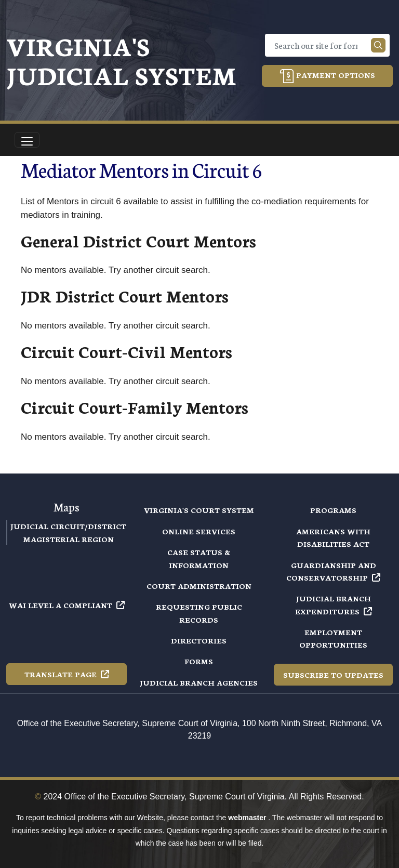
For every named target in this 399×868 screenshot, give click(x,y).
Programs (333, 510)
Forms (199, 661)
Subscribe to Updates (333, 675)
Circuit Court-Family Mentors (135, 407)
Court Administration (199, 586)
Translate (67, 674)
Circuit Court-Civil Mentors (127, 351)
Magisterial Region (69, 539)
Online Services (199, 531)
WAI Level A (67, 605)
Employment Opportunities (333, 638)
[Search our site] (378, 45)
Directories (199, 640)
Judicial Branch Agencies (199, 682)
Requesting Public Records (199, 613)
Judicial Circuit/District (68, 526)
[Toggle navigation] (27, 140)
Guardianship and (333, 571)
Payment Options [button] (327, 76)
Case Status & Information (199, 558)
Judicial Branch (334, 604)
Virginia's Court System (199, 510)
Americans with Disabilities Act (333, 537)
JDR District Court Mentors (125, 295)
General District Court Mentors (138, 240)
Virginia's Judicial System (121, 60)
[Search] (320, 45)
